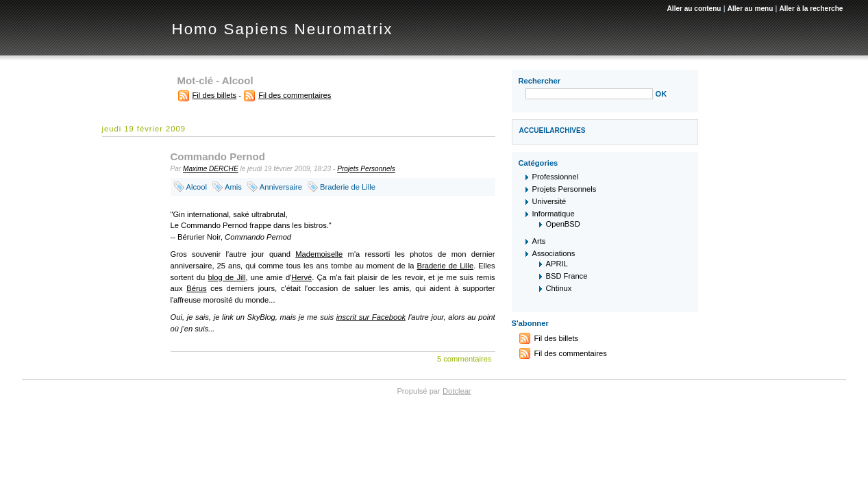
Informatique (554, 214)
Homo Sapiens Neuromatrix (283, 29)
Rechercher (540, 81)
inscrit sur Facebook (371, 317)
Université (549, 201)
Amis (233, 187)
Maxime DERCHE (211, 169)
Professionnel (556, 177)
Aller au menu (751, 9)
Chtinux (559, 288)
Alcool (197, 187)
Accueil (535, 130)
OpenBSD (563, 224)
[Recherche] (589, 94)
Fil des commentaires (295, 95)
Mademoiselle (319, 254)
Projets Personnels (366, 169)
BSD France (567, 276)
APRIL (557, 264)
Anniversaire (281, 187)
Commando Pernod (218, 156)
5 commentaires (464, 359)
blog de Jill (226, 277)
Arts (539, 241)
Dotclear (457, 391)
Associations (554, 253)
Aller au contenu (694, 9)
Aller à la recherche (811, 9)
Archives (567, 130)
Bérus (196, 288)
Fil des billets (215, 95)
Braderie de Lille (348, 187)
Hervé (301, 277)
